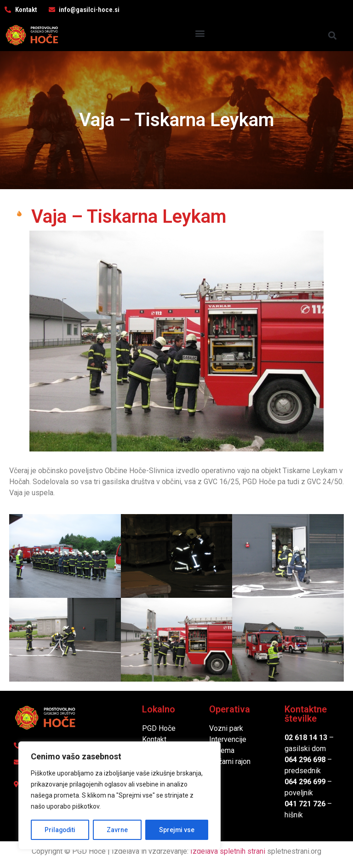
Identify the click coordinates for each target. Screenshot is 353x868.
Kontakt (154, 739)
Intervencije (228, 739)
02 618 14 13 (306, 738)
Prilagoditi (60, 830)
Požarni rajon (230, 761)
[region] (120, 796)
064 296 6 (301, 760)
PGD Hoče (159, 728)
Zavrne (118, 830)
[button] (200, 33)
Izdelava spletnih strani (228, 851)
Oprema (222, 750)
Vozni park (226, 728)
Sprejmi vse (177, 830)
